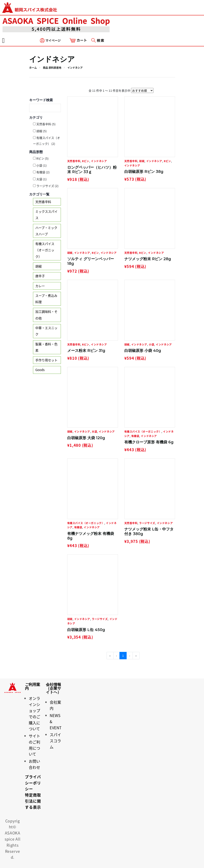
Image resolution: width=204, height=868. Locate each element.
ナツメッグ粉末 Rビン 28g (148, 259)
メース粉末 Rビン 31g (86, 351)
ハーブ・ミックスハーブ (46, 231)
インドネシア (99, 161)
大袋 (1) (40, 179)
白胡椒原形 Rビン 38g (144, 172)
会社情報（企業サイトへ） (53, 688)
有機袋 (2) (41, 172)
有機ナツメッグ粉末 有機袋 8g (91, 536)
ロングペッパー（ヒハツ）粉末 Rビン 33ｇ (92, 170)
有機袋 (135, 436)
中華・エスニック (46, 331)
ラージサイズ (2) (46, 186)
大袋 (94, 432)
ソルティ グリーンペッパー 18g (91, 261)
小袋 (151, 345)
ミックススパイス (46, 215)
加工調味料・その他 (46, 315)
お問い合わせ (34, 764)
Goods (40, 370)
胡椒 (38, 266)
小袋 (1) (40, 165)
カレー (40, 286)
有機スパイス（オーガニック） (45, 250)
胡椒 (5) (40, 131)
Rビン (86, 161)
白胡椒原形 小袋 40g (143, 351)
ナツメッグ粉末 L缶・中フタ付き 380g (149, 532)
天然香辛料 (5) (44, 124)
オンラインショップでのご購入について (34, 714)
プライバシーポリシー (33, 783)
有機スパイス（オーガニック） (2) (47, 141)
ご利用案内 (33, 686)
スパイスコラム (55, 741)
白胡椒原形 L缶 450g (86, 630)
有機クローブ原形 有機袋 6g (149, 442)
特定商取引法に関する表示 (33, 801)
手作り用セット (46, 360)
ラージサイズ (147, 523)
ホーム (33, 68)
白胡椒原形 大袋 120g (86, 438)
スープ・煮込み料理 (46, 299)
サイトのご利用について (34, 745)
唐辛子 (40, 276)
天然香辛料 (43, 202)
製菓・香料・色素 (46, 347)
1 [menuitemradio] (123, 655)
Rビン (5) (41, 158)
